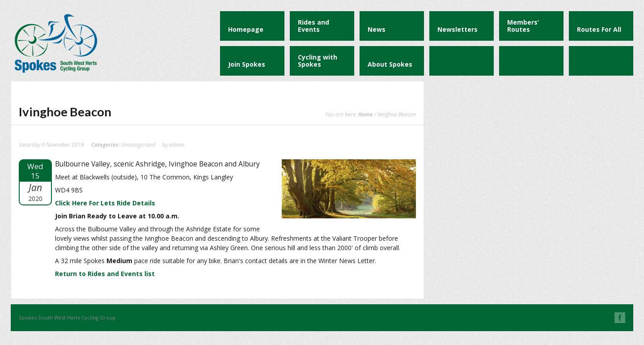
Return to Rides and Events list (105, 274)
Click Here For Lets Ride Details (105, 203)
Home (366, 114)
